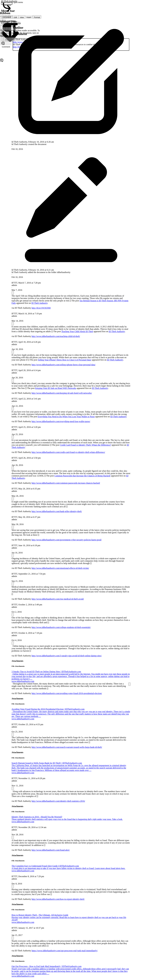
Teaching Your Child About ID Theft (77, 331)
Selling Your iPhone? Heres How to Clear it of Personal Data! (65, 360)
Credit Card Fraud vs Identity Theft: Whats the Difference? (86, 445)
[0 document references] (7, 3)
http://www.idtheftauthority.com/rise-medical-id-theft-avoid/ (58, 599)
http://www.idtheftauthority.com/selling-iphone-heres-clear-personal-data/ (64, 365)
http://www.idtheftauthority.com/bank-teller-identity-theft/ (57, 511)
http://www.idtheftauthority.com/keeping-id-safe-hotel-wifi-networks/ (62, 393)
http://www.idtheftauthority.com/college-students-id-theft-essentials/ (61, 627)
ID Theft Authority (39, 303)
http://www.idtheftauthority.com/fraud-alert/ (51, 850)
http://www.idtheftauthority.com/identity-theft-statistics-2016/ (58, 801)
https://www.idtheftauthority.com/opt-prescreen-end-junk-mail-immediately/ (65, 951)
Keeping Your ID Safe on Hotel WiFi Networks (56, 388)
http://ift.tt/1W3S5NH (41, 308)
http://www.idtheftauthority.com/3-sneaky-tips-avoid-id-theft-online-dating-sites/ (67, 656)
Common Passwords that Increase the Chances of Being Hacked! (82, 476)
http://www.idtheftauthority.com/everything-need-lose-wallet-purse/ (61, 421)
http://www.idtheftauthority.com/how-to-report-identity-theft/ (58, 899)
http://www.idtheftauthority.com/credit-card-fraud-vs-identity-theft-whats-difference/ (68, 452)
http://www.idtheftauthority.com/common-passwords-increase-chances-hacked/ (66, 483)
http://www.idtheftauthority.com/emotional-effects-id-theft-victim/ (60, 568)
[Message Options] (13, 293)
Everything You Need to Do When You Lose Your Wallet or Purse (66, 417)
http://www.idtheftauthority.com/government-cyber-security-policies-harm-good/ (67, 540)
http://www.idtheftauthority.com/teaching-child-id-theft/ (56, 336)
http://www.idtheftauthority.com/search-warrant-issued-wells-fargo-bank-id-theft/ (67, 747)
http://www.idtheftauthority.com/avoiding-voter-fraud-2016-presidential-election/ (67, 693)
